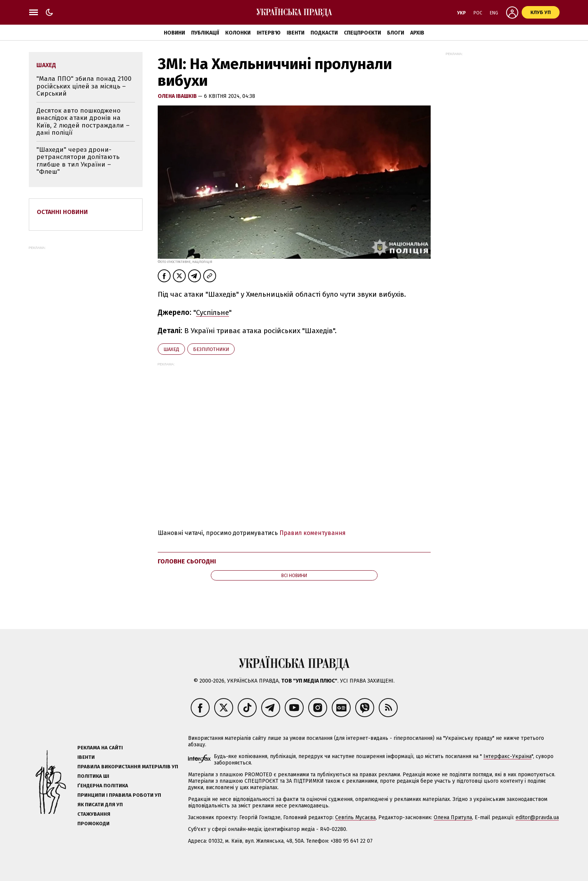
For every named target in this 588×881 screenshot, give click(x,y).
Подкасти (324, 33)
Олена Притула (453, 817)
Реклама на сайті (100, 748)
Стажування (94, 814)
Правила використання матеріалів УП (128, 767)
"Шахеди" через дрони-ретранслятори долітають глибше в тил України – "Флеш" (78, 161)
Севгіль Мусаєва (355, 817)
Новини (174, 33)
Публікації (205, 33)
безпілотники (211, 349)
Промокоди (93, 824)
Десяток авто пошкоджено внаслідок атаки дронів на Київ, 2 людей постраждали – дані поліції (83, 122)
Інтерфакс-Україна (507, 756)
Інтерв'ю (269, 33)
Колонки (238, 33)
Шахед (171, 349)
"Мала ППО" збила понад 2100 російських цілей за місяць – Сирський (84, 86)
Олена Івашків (178, 96)
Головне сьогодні (187, 561)
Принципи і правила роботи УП (119, 795)
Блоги (396, 33)
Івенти (296, 33)
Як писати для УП (100, 805)
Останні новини (62, 212)
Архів (417, 33)
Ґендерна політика (103, 786)
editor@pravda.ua (537, 817)
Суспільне (212, 312)
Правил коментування (313, 533)
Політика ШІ (93, 776)
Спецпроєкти (362, 33)
